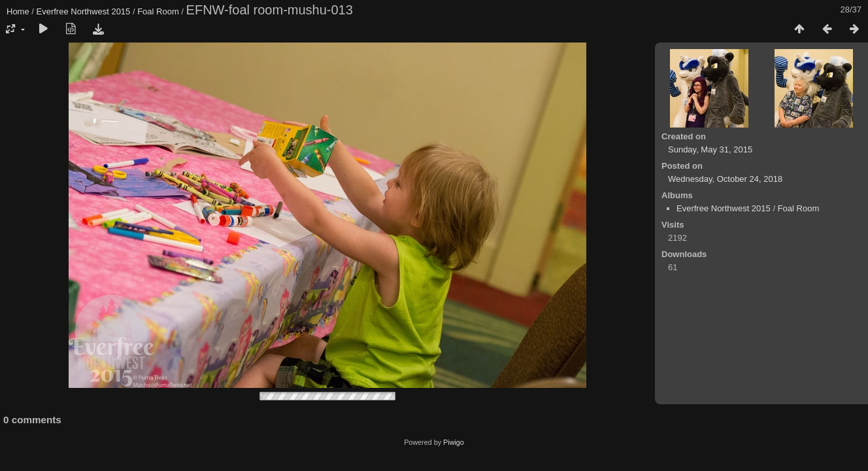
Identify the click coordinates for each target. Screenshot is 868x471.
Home (18, 11)
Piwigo (454, 442)
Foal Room (158, 11)
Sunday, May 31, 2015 (710, 149)
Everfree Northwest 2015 (84, 11)
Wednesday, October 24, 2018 (725, 179)
